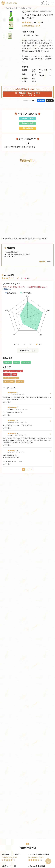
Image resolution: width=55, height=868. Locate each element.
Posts (51, 101)
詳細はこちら (7, 289)
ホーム (3, 8)
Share (42, 101)
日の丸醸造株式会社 (28, 26)
